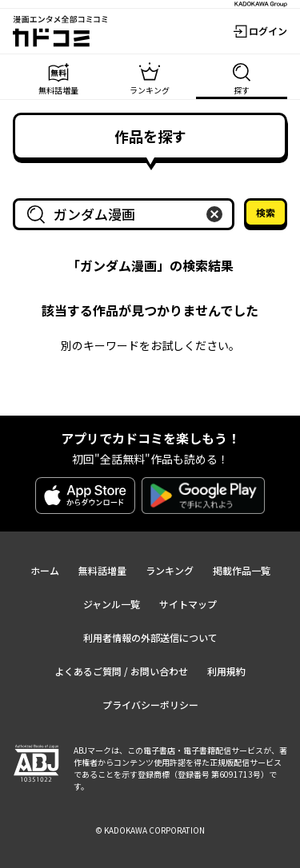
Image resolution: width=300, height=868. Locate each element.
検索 (266, 212)
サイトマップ (188, 604)
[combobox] (127, 214)
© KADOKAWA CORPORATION (150, 830)
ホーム (45, 570)
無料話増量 (102, 570)
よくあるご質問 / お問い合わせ (121, 671)
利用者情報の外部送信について (150, 637)
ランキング (170, 570)
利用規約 (226, 671)
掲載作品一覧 (242, 570)
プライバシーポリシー (150, 705)
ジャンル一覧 (112, 604)
